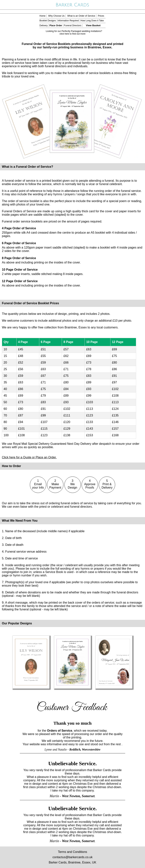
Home (42, 16)
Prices (101, 16)
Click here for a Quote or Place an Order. (29, 457)
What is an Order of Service (81, 16)
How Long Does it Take (92, 21)
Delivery (44, 25)
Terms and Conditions (73, 852)
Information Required (68, 21)
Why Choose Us (56, 16)
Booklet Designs (48, 21)
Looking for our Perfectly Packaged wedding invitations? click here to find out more (74, 32)
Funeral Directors (72, 25)
